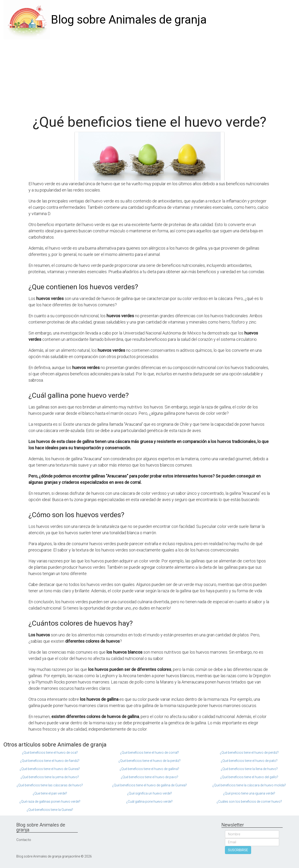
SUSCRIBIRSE (238, 850)
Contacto (24, 840)
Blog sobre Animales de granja (129, 20)
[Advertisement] (149, 75)
